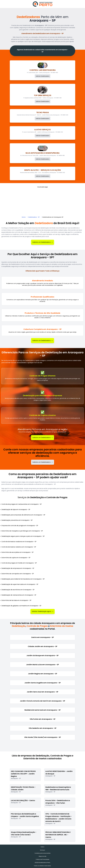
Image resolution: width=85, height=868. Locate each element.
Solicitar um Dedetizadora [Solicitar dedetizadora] (43, 462)
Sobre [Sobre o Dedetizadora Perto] (42, 847)
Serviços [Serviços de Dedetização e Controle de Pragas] (42, 850)
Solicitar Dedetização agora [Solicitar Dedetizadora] (43, 611)
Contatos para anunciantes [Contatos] (43, 853)
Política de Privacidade (43, 859)
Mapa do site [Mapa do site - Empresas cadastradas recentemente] (43, 856)
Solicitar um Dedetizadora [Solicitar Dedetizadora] (43, 242)
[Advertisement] (43, 201)
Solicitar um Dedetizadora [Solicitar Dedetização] (43, 438)
